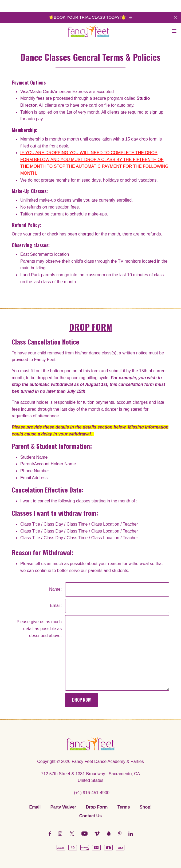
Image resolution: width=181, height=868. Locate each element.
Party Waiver (63, 807)
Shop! (146, 807)
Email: (56, 605)
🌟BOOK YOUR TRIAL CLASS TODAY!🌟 (90, 17)
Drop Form (97, 807)
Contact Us (90, 816)
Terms (124, 807)
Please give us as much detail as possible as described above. (39, 629)
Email (35, 807)
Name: (55, 589)
